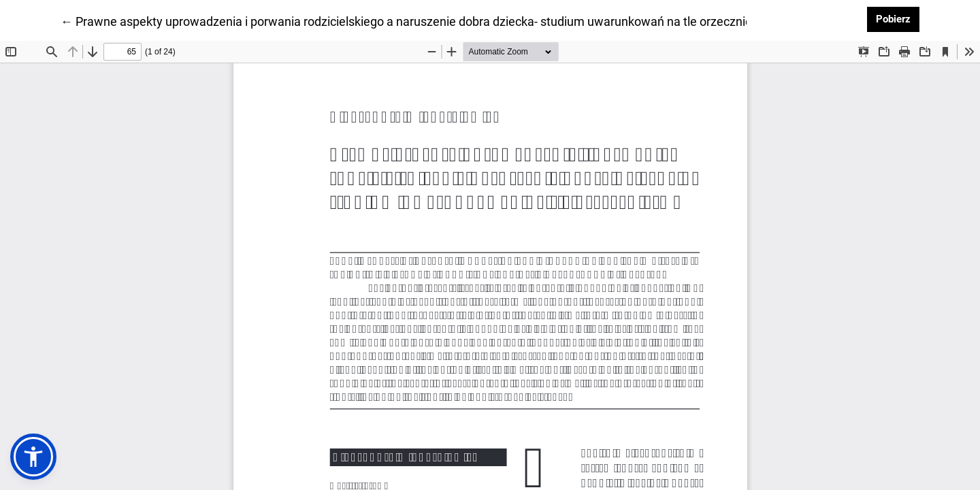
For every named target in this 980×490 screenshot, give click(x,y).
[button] (33, 457)
